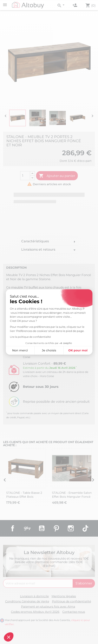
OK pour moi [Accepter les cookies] (78, 350)
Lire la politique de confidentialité (30, 337)
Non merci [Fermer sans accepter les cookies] (20, 350)
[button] (9, 637)
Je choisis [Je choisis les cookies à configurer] (49, 350)
